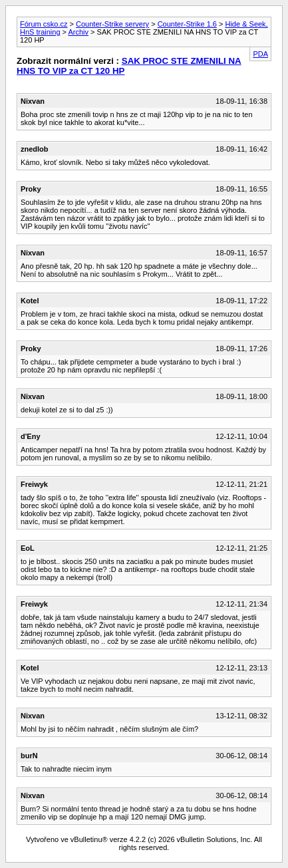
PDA (260, 54)
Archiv (78, 32)
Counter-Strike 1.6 (187, 24)
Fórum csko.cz (44, 24)
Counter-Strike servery (112, 24)
